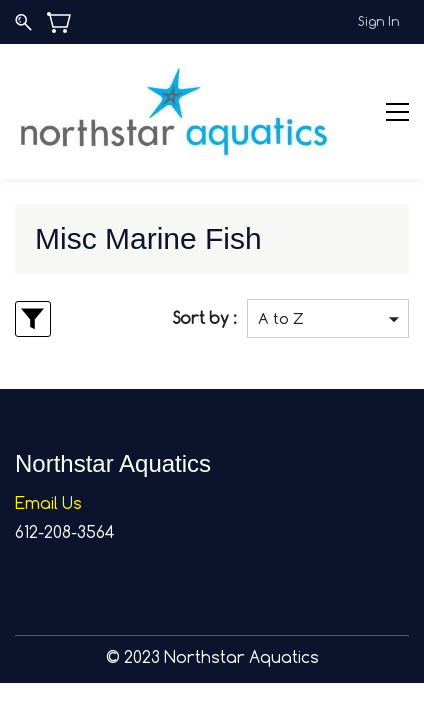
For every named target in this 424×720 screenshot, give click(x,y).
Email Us (48, 503)
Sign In (378, 21)
